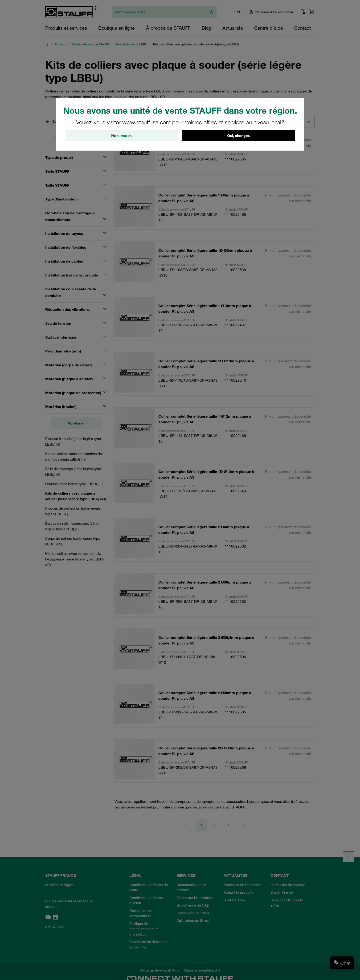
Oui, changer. (239, 136)
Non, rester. (121, 136)
